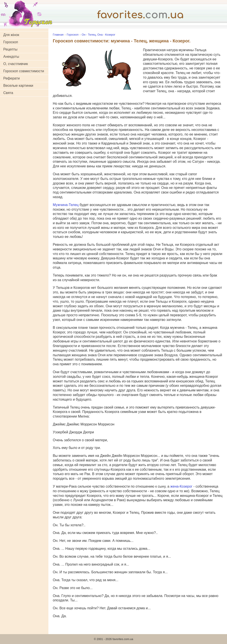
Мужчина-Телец (66, 205)
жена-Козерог (181, 486)
